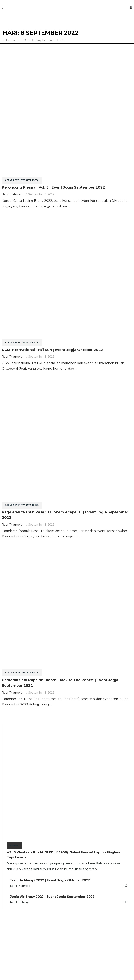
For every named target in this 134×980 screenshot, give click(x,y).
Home (9, 40)
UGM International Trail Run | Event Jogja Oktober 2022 (52, 350)
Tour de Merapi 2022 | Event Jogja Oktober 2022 (50, 880)
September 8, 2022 (40, 194)
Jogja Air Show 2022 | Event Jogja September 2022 (52, 897)
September (45, 40)
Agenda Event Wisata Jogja (22, 180)
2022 (26, 40)
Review (14, 845)
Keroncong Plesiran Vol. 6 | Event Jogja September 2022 (53, 187)
